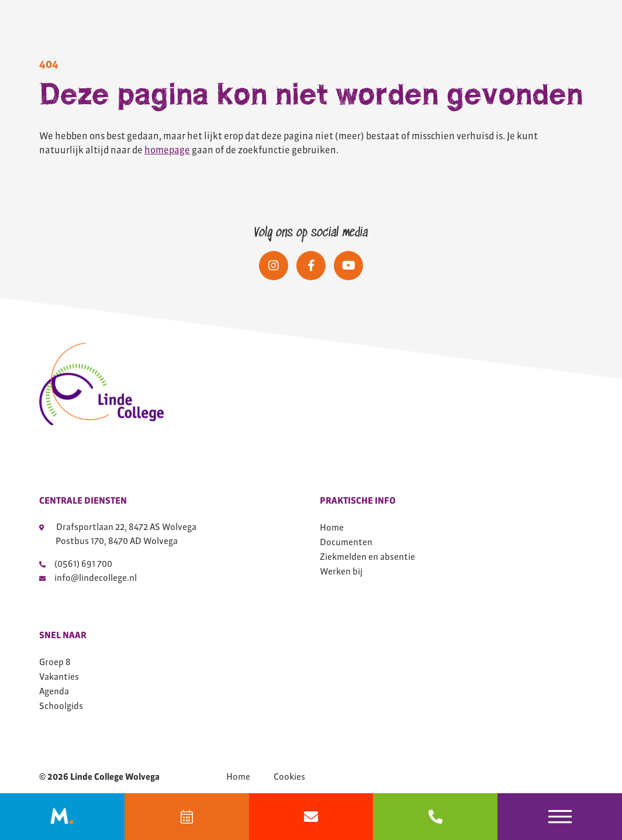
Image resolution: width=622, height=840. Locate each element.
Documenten (346, 542)
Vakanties (59, 677)
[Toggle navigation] (560, 817)
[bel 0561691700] (435, 817)
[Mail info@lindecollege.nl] (311, 817)
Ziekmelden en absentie (367, 557)
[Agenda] (187, 817)
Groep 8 (55, 662)
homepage (167, 150)
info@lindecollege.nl (88, 578)
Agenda (54, 691)
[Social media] (274, 266)
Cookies (289, 777)
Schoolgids (61, 706)
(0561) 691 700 (76, 564)
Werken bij (341, 571)
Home (332, 527)
